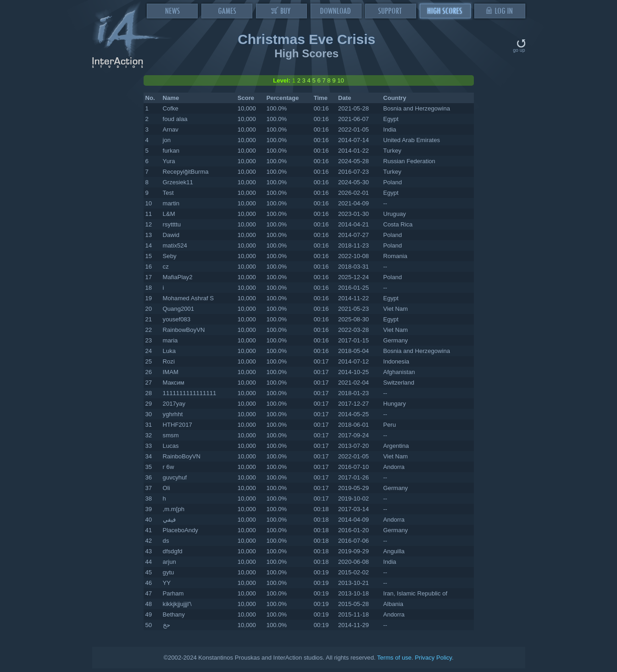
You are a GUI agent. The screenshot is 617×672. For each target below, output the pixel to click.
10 (341, 80)
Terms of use (394, 658)
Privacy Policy (433, 658)
